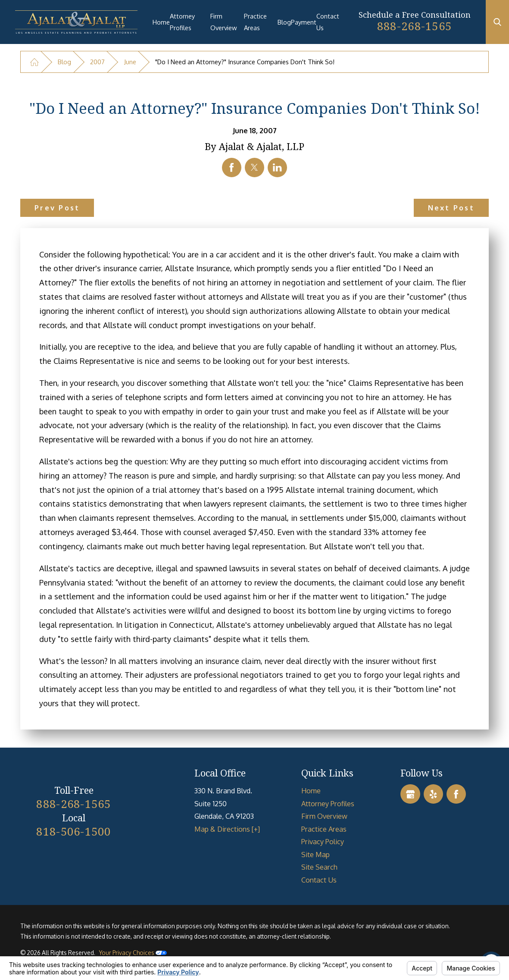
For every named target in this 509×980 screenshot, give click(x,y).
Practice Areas (255, 22)
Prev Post (57, 208)
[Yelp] (433, 794)
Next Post (451, 208)
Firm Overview (224, 22)
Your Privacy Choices (133, 953)
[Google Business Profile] (410, 794)
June (130, 62)
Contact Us (328, 22)
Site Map (315, 854)
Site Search (319, 867)
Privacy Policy (323, 841)
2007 (97, 62)
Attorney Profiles (182, 22)
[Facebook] (456, 794)
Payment (304, 22)
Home (161, 22)
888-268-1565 (414, 26)
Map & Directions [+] (227, 829)
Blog (284, 22)
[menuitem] (161, 22)
